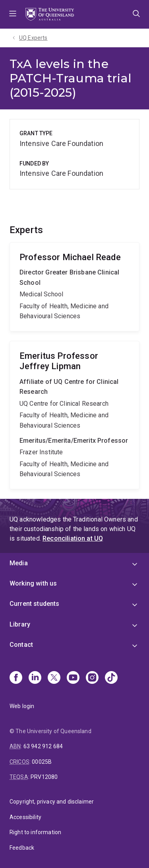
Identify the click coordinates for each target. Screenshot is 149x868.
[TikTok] (111, 678)
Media (19, 563)
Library (20, 624)
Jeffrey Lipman (74, 415)
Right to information (35, 832)
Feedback (22, 848)
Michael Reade (74, 287)
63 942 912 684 (43, 746)
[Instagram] (92, 678)
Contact (21, 645)
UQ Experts (33, 38)
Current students (35, 604)
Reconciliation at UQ (73, 538)
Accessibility (25, 817)
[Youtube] (73, 678)
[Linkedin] (35, 678)
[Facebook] (16, 678)
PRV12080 (44, 777)
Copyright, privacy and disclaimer (52, 802)
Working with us (33, 583)
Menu (13, 14)
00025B (42, 762)
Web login (22, 706)
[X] (54, 678)
